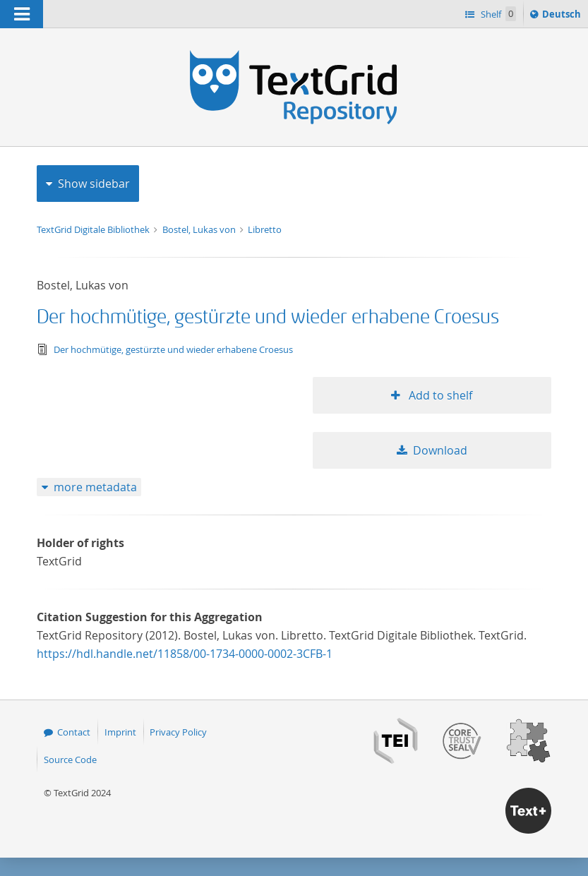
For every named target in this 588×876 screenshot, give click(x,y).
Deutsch (563, 16)
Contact (74, 732)
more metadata (95, 487)
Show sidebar (94, 184)
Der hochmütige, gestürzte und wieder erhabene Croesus (268, 317)
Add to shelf (439, 395)
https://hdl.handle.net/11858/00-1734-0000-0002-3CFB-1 (185, 654)
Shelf (497, 14)
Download (440, 450)
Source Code (70, 760)
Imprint (120, 732)
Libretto (265, 229)
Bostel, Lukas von (200, 229)
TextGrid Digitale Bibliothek (94, 229)
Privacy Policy (178, 732)
